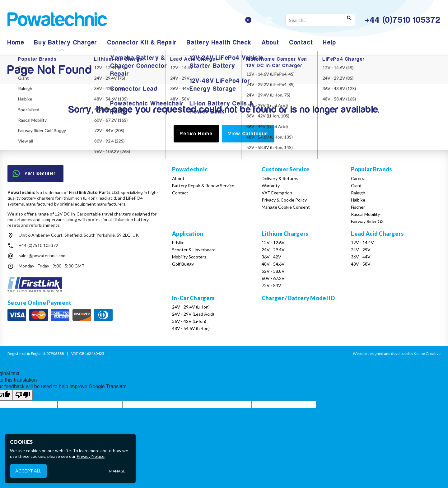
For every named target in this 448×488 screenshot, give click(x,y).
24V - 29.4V (273, 250)
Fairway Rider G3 (367, 221)
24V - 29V (361, 250)
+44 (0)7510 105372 (38, 245)
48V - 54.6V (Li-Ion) (191, 328)
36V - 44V (361, 257)
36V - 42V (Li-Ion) (189, 321)
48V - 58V (361, 264)
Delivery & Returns (280, 178)
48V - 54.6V (273, 264)
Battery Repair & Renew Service (203, 186)
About (271, 42)
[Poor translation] (23, 395)
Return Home (196, 134)
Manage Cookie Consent (286, 207)
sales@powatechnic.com (43, 256)
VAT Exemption (277, 193)
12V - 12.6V (273, 242)
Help (329, 42)
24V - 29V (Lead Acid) (193, 314)
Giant (356, 186)
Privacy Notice (91, 456)
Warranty (271, 186)
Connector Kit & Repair (142, 42)
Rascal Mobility (365, 214)
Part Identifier (34, 174)
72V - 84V (271, 285)
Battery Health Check (219, 42)
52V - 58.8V (273, 271)
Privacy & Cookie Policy (284, 200)
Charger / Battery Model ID (298, 298)
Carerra (358, 178)
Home (16, 42)
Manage (117, 471)
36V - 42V (271, 257)
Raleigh (358, 193)
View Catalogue (248, 134)
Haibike (358, 200)
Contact (301, 42)
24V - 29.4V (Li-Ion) (191, 307)
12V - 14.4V (362, 242)
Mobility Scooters (189, 257)
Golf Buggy (183, 264)
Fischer (358, 207)
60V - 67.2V (273, 278)
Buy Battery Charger (66, 42)
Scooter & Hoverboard (194, 250)
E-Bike (178, 242)
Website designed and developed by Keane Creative (397, 353)
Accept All (28, 471)
